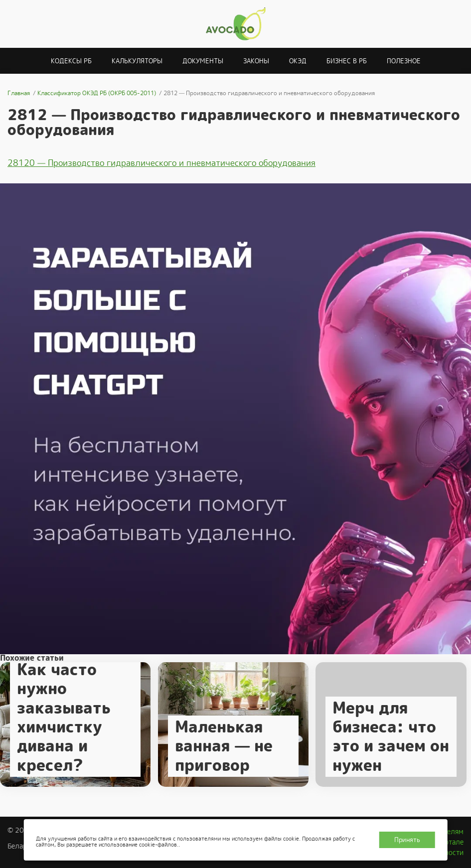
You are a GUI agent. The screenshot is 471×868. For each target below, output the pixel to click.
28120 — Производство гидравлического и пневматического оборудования (161, 163)
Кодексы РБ (71, 61)
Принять (407, 840)
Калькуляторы (137, 61)
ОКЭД (298, 61)
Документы (203, 61)
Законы (256, 61)
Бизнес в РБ (347, 61)
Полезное (404, 61)
